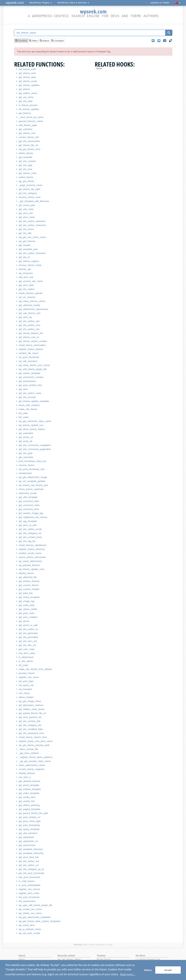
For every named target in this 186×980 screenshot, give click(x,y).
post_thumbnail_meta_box (33, 461)
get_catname (26, 129)
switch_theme (26, 177)
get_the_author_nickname (32, 225)
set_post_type (26, 681)
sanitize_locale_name (30, 553)
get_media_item (27, 797)
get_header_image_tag (31, 513)
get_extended (26, 433)
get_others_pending (29, 805)
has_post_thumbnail (29, 877)
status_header (26, 697)
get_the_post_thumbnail (31, 873)
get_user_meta (27, 649)
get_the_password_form (31, 733)
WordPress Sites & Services (73, 3)
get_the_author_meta (30, 393)
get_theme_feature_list (31, 333)
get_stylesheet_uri (28, 841)
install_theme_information (32, 345)
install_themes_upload (30, 293)
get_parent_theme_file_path (33, 813)
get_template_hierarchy (31, 853)
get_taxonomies (27, 845)
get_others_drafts (28, 609)
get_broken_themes (29, 581)
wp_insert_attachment (30, 561)
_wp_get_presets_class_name (35, 761)
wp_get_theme (26, 181)
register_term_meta (29, 893)
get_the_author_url (29, 865)
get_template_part (28, 249)
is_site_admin (26, 661)
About (22, 959)
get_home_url (26, 437)
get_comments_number (31, 377)
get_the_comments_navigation (35, 445)
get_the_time (26, 169)
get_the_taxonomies (29, 141)
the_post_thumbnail (29, 897)
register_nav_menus (29, 889)
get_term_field (26, 285)
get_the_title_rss (27, 645)
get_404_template (28, 497)
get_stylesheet (26, 837)
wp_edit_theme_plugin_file (33, 369)
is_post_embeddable (30, 885)
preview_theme (27, 673)
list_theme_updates (29, 109)
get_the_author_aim (29, 321)
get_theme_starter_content (33, 341)
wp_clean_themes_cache (32, 301)
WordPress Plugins (41, 3)
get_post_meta (27, 613)
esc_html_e (25, 777)
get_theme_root (27, 133)
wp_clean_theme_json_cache (34, 365)
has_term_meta (27, 653)
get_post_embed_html (30, 385)
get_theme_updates (29, 85)
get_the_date (26, 101)
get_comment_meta (29, 505)
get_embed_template (30, 789)
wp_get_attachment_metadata (35, 917)
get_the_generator (28, 633)
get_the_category (28, 193)
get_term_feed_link (29, 857)
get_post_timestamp (29, 825)
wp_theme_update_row (31, 425)
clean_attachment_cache (32, 765)
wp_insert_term (27, 925)
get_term (23, 389)
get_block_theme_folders (32, 429)
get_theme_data (27, 77)
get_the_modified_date (31, 729)
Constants (57, 41)
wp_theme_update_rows (32, 569)
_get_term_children (29, 753)
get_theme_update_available (34, 401)
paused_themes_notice (31, 121)
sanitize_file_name (29, 353)
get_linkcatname (27, 381)
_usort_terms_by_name (31, 117)
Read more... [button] (128, 974)
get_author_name (28, 93)
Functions (21, 41)
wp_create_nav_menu (30, 909)
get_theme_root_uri (29, 337)
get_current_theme (29, 585)
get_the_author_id (28, 629)
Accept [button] (168, 970)
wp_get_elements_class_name (35, 421)
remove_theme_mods (30, 265)
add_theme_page (28, 125)
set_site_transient (28, 361)
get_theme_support (29, 261)
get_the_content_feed (30, 537)
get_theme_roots (28, 173)
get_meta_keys (27, 605)
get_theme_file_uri (28, 145)
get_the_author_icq (29, 861)
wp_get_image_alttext (69, 959)
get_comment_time (29, 509)
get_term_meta (27, 217)
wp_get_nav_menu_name (32, 237)
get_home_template (29, 597)
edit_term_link (26, 277)
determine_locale (28, 493)
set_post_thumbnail (29, 357)
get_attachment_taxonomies (34, 309)
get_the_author (27, 289)
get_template (26, 157)
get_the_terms (26, 229)
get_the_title (25, 233)
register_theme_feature (31, 349)
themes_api (25, 269)
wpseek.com (15, 3)
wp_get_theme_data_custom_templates (40, 921)
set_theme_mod (27, 69)
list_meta (23, 665)
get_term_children (28, 617)
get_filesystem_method (31, 705)
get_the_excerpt (27, 397)
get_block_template (29, 785)
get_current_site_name (31, 281)
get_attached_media (29, 305)
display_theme (26, 573)
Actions (44, 41)
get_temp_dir (26, 441)
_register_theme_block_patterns (36, 757)
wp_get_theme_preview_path (34, 745)
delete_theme (26, 153)
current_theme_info (29, 137)
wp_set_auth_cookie (30, 933)
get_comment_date (29, 501)
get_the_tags (26, 165)
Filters (33, 41)
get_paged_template (30, 809)
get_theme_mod (27, 73)
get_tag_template (28, 521)
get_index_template (29, 793)
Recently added (66, 956)
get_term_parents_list (30, 717)
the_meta (24, 417)
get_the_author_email (30, 529)
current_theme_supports (32, 769)
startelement (25, 473)
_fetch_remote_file (28, 749)
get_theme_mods (28, 81)
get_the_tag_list (27, 541)
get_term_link (26, 213)
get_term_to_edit (28, 525)
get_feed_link (26, 593)
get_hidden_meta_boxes (32, 709)
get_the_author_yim (29, 329)
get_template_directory (31, 849)
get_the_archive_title (30, 721)
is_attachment (26, 657)
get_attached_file (28, 577)
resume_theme (27, 465)
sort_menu (24, 693)
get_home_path (27, 205)
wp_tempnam (26, 273)
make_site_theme (28, 409)
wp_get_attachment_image (33, 477)
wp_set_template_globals (32, 481)
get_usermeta (26, 457)
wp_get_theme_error (30, 149)
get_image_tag (27, 601)
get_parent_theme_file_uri (32, 713)
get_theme (24, 89)
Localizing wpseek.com (148, 959)
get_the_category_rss (30, 533)
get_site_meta (26, 209)
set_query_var (26, 685)
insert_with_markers (29, 405)
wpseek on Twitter (160, 3)
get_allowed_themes (30, 781)
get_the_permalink (28, 637)
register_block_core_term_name (36, 741)
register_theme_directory (32, 549)
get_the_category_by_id (31, 869)
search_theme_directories (32, 557)
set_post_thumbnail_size (32, 469)
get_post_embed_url (30, 817)
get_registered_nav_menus (33, 517)
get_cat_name (26, 97)
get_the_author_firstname (32, 253)
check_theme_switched (31, 489)
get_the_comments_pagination (35, 449)
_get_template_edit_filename (34, 201)
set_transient (25, 689)
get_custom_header (29, 589)
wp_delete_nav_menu (30, 913)
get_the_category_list (30, 725)
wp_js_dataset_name (30, 929)
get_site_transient (28, 833)
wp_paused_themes (29, 565)
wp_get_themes (27, 241)
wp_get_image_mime (30, 701)
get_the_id (24, 257)
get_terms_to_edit (28, 625)
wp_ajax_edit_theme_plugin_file (36, 905)
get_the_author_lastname (32, 221)
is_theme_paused (28, 105)
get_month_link (27, 801)
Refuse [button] (148, 970)
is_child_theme (27, 881)
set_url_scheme (27, 297)
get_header (25, 245)
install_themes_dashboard (33, 545)
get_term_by (25, 317)
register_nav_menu (29, 677)
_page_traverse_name (31, 185)
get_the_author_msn (30, 325)
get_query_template (29, 829)
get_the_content (27, 161)
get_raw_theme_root (30, 313)
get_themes (25, 113)
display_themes (27, 773)
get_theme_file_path (29, 189)
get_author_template (30, 373)
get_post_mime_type (30, 821)
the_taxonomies (27, 901)
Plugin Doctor (104, 959)
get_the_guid (26, 453)
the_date (23, 413)
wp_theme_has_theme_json (34, 485)
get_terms (24, 621)
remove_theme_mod (30, 197)
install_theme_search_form (33, 737)
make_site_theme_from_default (35, 669)
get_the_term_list (28, 641)
